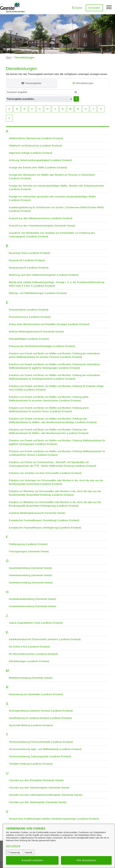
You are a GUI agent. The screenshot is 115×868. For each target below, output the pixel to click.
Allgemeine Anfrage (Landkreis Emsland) (31, 153)
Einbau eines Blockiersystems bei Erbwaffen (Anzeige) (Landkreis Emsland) (49, 324)
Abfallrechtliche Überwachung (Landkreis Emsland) (36, 138)
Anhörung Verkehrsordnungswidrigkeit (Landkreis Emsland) (40, 160)
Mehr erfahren (13, 846)
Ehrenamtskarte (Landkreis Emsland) (29, 310)
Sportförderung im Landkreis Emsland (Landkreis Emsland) (40, 718)
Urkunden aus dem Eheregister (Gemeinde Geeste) (36, 780)
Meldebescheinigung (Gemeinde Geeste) (31, 678)
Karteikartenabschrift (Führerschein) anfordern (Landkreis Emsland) (45, 639)
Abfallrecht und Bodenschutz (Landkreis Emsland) (35, 146)
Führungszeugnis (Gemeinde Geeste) (29, 551)
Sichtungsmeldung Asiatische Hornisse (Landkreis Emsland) (41, 711)
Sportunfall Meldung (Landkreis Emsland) (31, 725)
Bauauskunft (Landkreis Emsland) (27, 260)
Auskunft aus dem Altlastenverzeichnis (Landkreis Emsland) (41, 218)
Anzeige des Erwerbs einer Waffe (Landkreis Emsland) (38, 168)
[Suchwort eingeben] (39, 92)
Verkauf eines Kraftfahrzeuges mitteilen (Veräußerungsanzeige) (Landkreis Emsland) (54, 819)
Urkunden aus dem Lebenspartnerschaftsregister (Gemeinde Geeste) (46, 795)
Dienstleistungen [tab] (83, 83)
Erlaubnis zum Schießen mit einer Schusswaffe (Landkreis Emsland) (45, 473)
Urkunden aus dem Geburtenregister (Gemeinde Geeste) (39, 788)
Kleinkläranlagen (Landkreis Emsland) (29, 661)
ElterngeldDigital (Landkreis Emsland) (29, 339)
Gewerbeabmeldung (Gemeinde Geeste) (30, 568)
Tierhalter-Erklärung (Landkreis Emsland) (31, 764)
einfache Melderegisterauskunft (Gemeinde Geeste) (36, 332)
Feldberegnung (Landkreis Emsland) (28, 544)
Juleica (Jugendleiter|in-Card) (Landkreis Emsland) (36, 623)
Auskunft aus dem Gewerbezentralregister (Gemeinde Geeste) (42, 226)
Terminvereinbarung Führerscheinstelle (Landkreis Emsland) (41, 742)
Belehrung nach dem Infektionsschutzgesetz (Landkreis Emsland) (44, 275)
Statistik (29, 853)
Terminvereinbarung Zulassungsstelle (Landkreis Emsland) (40, 756)
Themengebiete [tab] (31, 83)
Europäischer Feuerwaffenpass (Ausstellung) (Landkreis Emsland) (44, 520)
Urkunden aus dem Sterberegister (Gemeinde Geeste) (38, 802)
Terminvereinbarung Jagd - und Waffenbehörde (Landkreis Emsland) (45, 749)
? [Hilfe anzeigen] (76, 99)
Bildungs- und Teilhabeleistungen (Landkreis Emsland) (38, 293)
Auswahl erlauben (32, 860)
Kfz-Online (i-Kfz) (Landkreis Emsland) (29, 647)
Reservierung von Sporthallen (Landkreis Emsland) (36, 694)
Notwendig (15, 853)
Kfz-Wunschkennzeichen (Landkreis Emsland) (33, 654)
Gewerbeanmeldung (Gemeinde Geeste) (30, 575)
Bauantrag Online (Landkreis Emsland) (29, 253)
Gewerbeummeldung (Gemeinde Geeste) (31, 583)
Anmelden (94, 8)
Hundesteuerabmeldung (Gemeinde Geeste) (32, 599)
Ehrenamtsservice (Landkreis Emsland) (30, 317)
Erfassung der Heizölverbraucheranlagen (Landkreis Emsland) (42, 346)
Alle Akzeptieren (86, 860)
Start (9, 58)
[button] (77, 7)
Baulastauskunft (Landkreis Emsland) (29, 268)
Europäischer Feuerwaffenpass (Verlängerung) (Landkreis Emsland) (45, 528)
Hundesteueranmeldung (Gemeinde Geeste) (32, 606)
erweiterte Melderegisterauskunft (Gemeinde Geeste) (37, 513)
